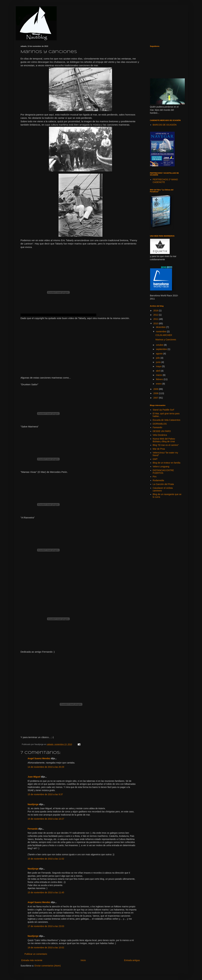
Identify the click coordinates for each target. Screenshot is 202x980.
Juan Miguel (34, 777)
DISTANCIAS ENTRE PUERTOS (163, 472)
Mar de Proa (159, 449)
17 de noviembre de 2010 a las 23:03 (46, 926)
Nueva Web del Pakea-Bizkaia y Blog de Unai (164, 440)
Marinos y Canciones (166, 340)
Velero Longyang (161, 467)
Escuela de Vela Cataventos (167, 420)
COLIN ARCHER (164, 335)
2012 (156, 315)
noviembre (161, 332)
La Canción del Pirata (163, 484)
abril (158, 371)
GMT (155, 459)
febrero (160, 379)
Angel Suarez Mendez (39, 758)
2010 (156, 323)
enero (159, 384)
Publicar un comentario (36, 954)
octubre (160, 345)
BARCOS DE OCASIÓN (165, 125)
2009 (156, 389)
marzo (159, 375)
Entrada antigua (132, 960)
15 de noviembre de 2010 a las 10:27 (46, 819)
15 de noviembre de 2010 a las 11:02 (46, 859)
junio (159, 362)
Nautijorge (33, 804)
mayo (159, 366)
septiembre (162, 349)
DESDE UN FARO (162, 431)
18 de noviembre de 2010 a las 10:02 (46, 948)
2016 (156, 311)
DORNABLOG (160, 424)
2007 (156, 398)
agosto (160, 354)
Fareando (157, 427)
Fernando (33, 829)
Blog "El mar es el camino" (166, 445)
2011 (156, 319)
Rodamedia (158, 480)
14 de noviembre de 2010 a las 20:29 (46, 767)
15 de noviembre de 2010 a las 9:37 (45, 794)
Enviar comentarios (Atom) (48, 966)
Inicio (83, 960)
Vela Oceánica (160, 435)
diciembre (161, 327)
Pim (155, 477)
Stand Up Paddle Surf (163, 410)
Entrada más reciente (32, 960)
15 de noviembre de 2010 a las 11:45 (46, 892)
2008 (156, 393)
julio (158, 358)
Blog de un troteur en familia (167, 463)
